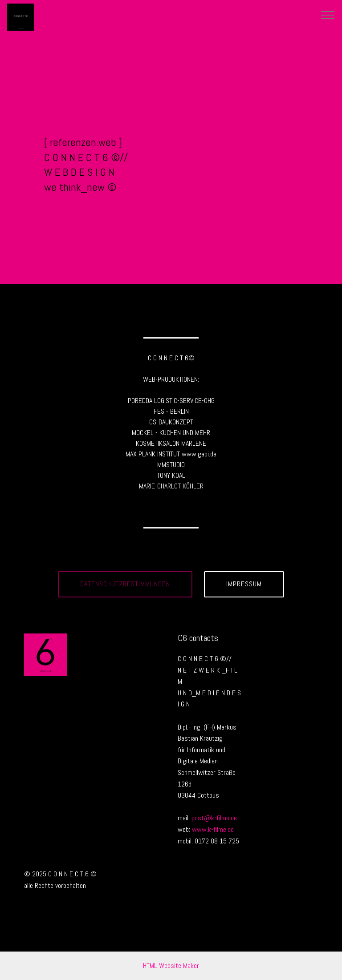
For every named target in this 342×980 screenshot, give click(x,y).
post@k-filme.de (214, 818)
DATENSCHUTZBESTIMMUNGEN (125, 584)
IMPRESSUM (244, 584)
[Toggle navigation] (328, 15)
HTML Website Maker (171, 966)
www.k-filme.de (213, 829)
